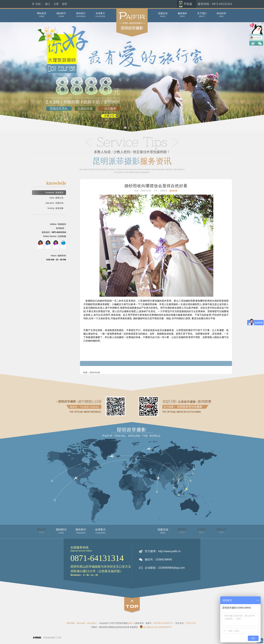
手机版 (188, 4)
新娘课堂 (55, 193)
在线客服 (257, 38)
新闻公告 (56, 198)
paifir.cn (132, 623)
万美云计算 (191, 623)
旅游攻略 (56, 208)
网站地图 (71, 623)
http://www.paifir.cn (169, 551)
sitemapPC (92, 623)
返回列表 (173, 191)
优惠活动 (55, 203)
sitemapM (81, 623)
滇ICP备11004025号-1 (164, 623)
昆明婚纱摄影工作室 (52, 638)
